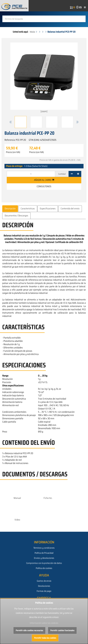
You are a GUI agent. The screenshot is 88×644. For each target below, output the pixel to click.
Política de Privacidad (44, 553)
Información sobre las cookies (44, 623)
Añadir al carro (44, 180)
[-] (72, 174)
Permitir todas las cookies (45, 638)
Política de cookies (44, 568)
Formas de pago (44, 591)
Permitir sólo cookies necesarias (29, 630)
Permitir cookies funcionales (62, 630)
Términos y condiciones (44, 548)
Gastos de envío (44, 581)
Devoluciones (44, 586)
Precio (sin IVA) (13, 152)
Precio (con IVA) (36, 152)
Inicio (32, 32)
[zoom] (44, 78)
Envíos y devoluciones (44, 558)
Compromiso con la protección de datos (44, 563)
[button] (11, 122)
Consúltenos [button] (44, 186)
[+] (78, 174)
